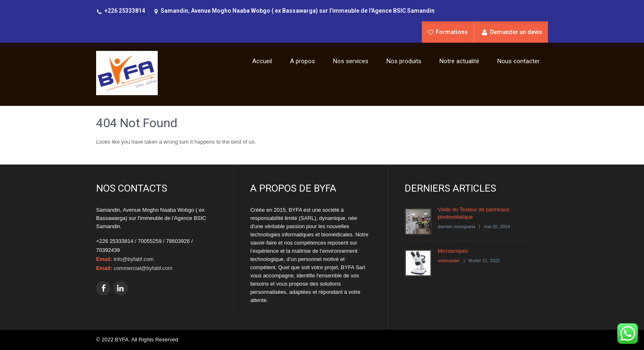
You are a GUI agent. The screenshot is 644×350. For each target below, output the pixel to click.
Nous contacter (519, 61)
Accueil (262, 61)
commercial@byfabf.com (143, 268)
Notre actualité (459, 61)
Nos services (351, 61)
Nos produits (404, 61)
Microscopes (453, 251)
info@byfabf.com (134, 259)
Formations (452, 32)
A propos (302, 61)
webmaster (449, 261)
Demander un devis (516, 32)
